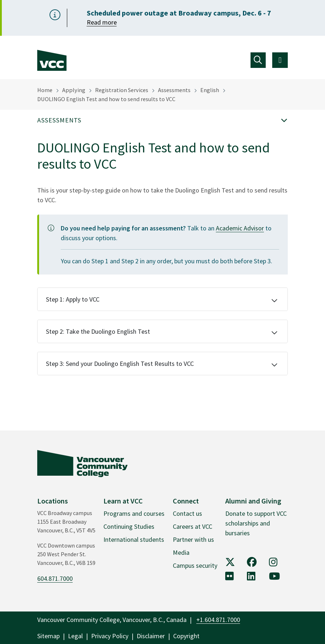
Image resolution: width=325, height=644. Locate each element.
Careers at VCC (193, 526)
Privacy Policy (110, 636)
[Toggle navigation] (258, 60)
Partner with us (193, 539)
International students (134, 539)
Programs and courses (134, 513)
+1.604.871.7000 (218, 620)
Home (45, 90)
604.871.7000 (55, 578)
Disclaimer (151, 636)
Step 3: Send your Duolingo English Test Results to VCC (120, 364)
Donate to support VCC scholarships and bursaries (256, 523)
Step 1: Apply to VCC (73, 299)
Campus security (195, 565)
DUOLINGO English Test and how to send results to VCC (106, 99)
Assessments (174, 90)
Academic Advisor (240, 228)
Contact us (187, 513)
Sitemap (48, 636)
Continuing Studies (129, 526)
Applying (74, 90)
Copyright (186, 636)
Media (181, 552)
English (210, 90)
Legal (75, 636)
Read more (102, 22)
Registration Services (122, 90)
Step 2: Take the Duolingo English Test (98, 331)
